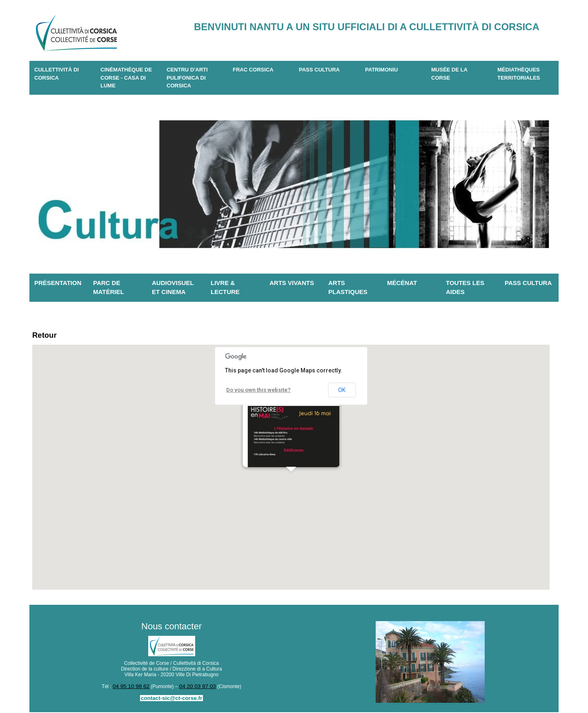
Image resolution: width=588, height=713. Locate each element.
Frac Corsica (253, 70)
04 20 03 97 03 (196, 688)
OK (342, 392)
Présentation (58, 283)
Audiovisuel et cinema (173, 287)
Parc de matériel (109, 287)
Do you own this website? (255, 391)
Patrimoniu (381, 70)
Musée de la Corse (449, 74)
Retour (47, 336)
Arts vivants (292, 283)
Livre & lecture (225, 287)
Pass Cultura (319, 70)
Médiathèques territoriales (519, 74)
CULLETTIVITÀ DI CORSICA (57, 74)
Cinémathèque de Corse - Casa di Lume (126, 78)
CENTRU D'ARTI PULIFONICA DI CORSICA (187, 78)
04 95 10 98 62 (133, 688)
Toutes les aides (465, 287)
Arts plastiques (348, 287)
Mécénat (402, 283)
